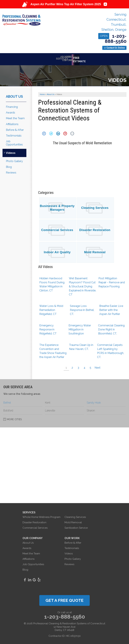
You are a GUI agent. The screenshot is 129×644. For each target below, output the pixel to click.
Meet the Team (15, 117)
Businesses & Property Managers (57, 207)
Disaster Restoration (95, 229)
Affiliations (12, 123)
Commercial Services (57, 229)
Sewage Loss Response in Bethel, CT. (82, 309)
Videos (11, 152)
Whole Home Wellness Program (41, 516)
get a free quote (64, 599)
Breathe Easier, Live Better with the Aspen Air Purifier (111, 309)
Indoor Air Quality (57, 251)
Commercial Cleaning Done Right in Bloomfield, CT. (111, 328)
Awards (10, 111)
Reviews (11, 171)
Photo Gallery (14, 160)
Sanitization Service (76, 527)
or (114, 48)
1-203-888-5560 (112, 39)
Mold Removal (95, 251)
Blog (9, 166)
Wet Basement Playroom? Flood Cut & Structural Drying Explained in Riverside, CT (82, 285)
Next (98, 366)
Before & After (15, 129)
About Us (14, 95)
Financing (12, 106)
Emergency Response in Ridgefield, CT (48, 328)
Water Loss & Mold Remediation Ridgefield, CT (51, 309)
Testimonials (14, 134)
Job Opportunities (14, 142)
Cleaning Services (95, 207)
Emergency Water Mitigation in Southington (80, 328)
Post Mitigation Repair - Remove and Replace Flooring (112, 281)
